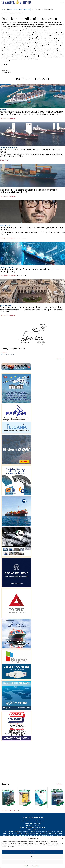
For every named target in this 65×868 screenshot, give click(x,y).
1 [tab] (2, 355)
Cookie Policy (28, 866)
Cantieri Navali (4, 160)
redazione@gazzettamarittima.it (35, 827)
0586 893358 (37, 823)
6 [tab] (10, 355)
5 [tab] (8, 355)
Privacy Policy (36, 866)
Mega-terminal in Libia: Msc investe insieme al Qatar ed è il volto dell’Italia (31, 229)
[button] (62, 838)
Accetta (32, 852)
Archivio (59, 784)
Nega (32, 857)
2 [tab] (4, 355)
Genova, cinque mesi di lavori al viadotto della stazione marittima (31, 307)
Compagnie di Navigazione (22, 9)
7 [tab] (12, 355)
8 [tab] (13, 355)
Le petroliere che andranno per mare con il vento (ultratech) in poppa (30, 151)
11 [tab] (18, 811)
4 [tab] (7, 355)
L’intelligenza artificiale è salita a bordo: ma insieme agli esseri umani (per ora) (30, 270)
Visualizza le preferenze (33, 862)
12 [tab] (20, 811)
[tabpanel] (32, 351)
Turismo (10, 9)
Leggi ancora (32, 351)
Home (3, 9)
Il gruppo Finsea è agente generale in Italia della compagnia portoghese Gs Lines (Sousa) (29, 191)
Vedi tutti (58, 359)
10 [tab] (16, 811)
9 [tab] (15, 811)
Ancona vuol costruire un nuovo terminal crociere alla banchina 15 (32, 112)
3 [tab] (5, 355)
